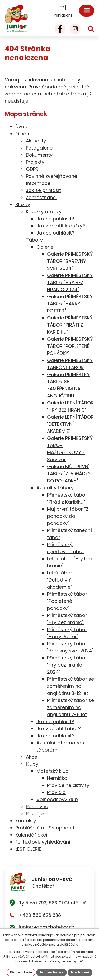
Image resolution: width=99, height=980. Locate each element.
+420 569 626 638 (40, 915)
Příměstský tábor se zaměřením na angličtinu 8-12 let (70, 686)
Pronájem (37, 814)
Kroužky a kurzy (44, 212)
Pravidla (56, 792)
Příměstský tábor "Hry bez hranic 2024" (67, 665)
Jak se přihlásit (43, 190)
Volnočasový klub (57, 799)
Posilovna (37, 806)
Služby (23, 204)
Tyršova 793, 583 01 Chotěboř (53, 903)
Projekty (35, 162)
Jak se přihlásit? (55, 219)
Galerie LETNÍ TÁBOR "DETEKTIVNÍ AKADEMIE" (70, 424)
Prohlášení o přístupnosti (45, 828)
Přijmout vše (21, 972)
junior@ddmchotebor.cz (47, 927)
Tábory (34, 240)
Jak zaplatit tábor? (59, 729)
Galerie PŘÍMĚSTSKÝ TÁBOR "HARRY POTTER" (70, 304)
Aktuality (36, 141)
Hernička (57, 778)
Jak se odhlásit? (55, 233)
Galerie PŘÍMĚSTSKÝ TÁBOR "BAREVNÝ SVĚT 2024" (70, 261)
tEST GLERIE (28, 849)
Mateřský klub (53, 771)
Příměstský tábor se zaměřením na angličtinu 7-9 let (70, 707)
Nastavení (80, 972)
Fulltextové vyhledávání (43, 842)
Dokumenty (39, 155)
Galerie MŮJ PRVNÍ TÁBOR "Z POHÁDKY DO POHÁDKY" (69, 474)
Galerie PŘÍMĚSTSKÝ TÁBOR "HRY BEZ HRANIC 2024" (70, 282)
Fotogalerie (39, 148)
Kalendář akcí (31, 835)
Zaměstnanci (41, 197)
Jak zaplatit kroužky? (61, 226)
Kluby (32, 764)
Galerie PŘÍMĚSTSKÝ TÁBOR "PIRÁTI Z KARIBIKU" (70, 325)
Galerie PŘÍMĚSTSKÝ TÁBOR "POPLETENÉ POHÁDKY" (70, 346)
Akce (32, 757)
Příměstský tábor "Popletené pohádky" (67, 601)
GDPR (32, 169)
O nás (22, 134)
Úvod (21, 127)
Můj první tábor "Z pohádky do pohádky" (68, 516)
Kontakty (26, 821)
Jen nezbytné (51, 972)
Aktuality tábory (55, 488)
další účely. (69, 944)
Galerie (45, 247)
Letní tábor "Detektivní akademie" (60, 580)
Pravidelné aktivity (68, 785)
